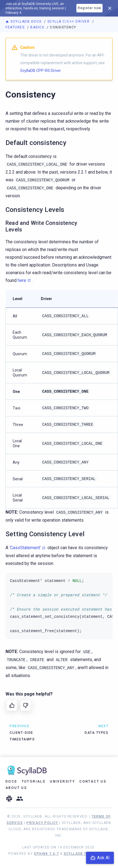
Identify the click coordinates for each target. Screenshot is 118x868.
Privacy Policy (42, 823)
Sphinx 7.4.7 (46, 854)
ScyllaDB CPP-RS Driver (40, 71)
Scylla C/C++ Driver (69, 21)
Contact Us (93, 781)
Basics (38, 27)
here (22, 280)
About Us (16, 788)
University (62, 781)
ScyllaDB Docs (24, 21)
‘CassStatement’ (25, 548)
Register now (89, 8)
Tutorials (34, 781)
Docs (11, 781)
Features (16, 27)
